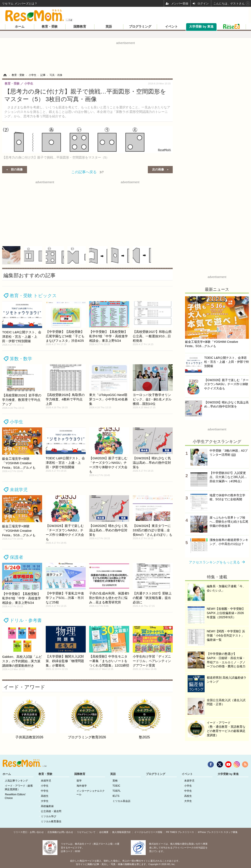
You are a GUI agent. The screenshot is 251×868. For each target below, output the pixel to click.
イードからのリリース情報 (148, 832)
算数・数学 (21, 359)
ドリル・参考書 (26, 620)
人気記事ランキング (16, 781)
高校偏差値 (47, 806)
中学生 (45, 791)
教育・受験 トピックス (33, 296)
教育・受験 (50, 27)
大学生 (45, 801)
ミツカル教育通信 (51, 821)
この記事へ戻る (87, 172)
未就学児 (19, 490)
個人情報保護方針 (121, 832)
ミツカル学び (48, 816)
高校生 (45, 796)
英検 (115, 781)
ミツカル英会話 (121, 801)
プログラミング (140, 27)
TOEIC (116, 786)
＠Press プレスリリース (210, 832)
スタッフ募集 (231, 832)
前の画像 (17, 169)
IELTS (116, 796)
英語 (109, 27)
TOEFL (117, 791)
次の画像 (158, 169)
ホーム (20, 27)
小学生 (16, 422)
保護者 (16, 557)
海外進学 (82, 786)
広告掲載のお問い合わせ (60, 832)
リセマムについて (86, 832)
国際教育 (80, 27)
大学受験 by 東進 (201, 27)
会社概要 (104, 832)
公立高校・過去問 (51, 811)
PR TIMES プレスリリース (180, 832)
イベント (171, 27)
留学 (79, 781)
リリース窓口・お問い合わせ (29, 832)
